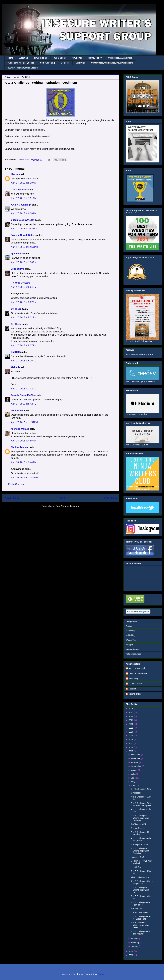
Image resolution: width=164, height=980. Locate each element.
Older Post (110, 498)
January (135, 946)
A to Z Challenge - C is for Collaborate (141, 918)
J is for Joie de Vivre (140, 877)
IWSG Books (60, 58)
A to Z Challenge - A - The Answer (140, 933)
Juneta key (133, 679)
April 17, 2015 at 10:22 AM (24, 229)
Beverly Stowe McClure (24, 395)
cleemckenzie (135, 694)
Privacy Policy (95, 58)
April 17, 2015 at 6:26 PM (24, 361)
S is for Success (138, 828)
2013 (131, 955)
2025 (131, 712)
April (133, 786)
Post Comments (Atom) (68, 506)
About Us (24, 58)
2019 (131, 736)
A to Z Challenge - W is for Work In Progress (141, 804)
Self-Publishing (47, 63)
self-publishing (132, 649)
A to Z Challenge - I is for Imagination (142, 882)
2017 (131, 743)
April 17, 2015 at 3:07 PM (24, 302)
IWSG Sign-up (41, 58)
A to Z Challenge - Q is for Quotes (141, 840)
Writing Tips (131, 640)
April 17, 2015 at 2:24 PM (24, 287)
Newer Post (12, 498)
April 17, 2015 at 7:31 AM (24, 198)
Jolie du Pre (17, 269)
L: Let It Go (136, 867)
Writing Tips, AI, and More (120, 58)
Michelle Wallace (20, 429)
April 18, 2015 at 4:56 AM (24, 441)
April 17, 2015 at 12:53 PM (24, 247)
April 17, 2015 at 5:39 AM (24, 183)
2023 (131, 720)
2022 (131, 724)
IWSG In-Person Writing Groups (23, 68)
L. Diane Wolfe (135, 684)
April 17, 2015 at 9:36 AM (24, 213)
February (135, 942)
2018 (131, 740)
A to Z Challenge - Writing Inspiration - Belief (140, 925)
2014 (131, 951)
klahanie (16, 367)
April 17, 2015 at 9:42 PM (24, 404)
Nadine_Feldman (20, 447)
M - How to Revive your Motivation (141, 862)
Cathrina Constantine (138, 673)
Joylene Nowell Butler (23, 235)
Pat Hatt (15, 352)
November (136, 758)
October (135, 762)
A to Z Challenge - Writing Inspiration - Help (140, 890)
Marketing (80, 63)
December (136, 755)
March (134, 939)
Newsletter (77, 58)
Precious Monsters (20, 283)
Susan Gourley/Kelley (23, 220)
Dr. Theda (16, 309)
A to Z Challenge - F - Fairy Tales (140, 904)
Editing (129, 626)
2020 (131, 732)
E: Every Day (137, 909)
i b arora (15, 174)
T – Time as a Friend (140, 824)
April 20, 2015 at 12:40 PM (24, 477)
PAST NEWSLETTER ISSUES (139, 354)
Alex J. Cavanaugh (21, 205)
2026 (131, 709)
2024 (131, 716)
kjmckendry (17, 254)
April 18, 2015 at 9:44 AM (24, 462)
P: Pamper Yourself (139, 845)
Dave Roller (17, 411)
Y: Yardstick (136, 793)
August (135, 770)
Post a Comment (17, 484)
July (133, 774)
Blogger (101, 974)
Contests (65, 63)
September (136, 766)
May (133, 782)
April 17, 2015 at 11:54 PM (24, 422)
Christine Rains (19, 190)
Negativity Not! (137, 857)
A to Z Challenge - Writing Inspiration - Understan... (140, 818)
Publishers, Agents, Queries (21, 63)
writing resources (133, 654)
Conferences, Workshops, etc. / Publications (112, 63)
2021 (131, 728)
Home (10, 58)
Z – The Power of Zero (141, 789)
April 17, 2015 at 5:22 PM (24, 317)
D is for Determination (140, 912)
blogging (130, 645)
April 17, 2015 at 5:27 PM (24, 345)
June (134, 778)
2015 (131, 751)
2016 (131, 747)
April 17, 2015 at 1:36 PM (24, 262)
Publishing (130, 635)
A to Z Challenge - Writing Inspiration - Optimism (140, 851)
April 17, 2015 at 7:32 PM (24, 389)
